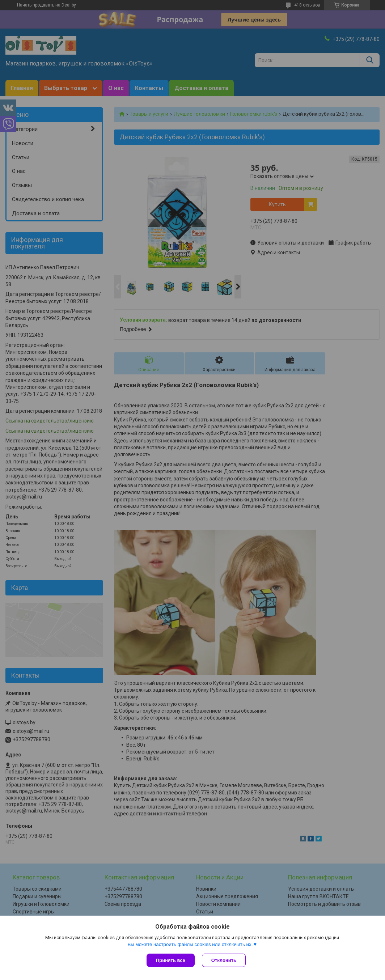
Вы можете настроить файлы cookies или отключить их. (190, 944)
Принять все (171, 960)
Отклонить (224, 960)
